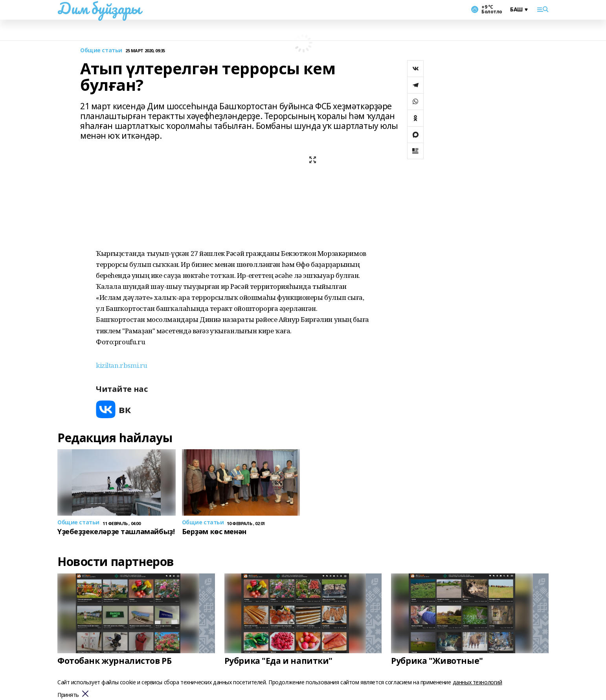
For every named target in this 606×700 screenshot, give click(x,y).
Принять (68, 695)
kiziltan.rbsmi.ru (122, 365)
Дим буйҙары (99, 8)
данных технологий (477, 682)
